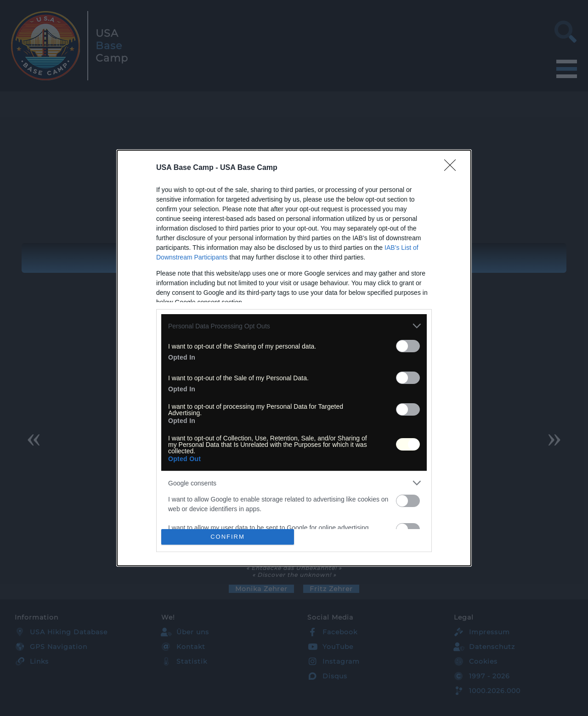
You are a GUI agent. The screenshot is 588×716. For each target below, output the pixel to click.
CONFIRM (228, 537)
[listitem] (294, 326)
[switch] (408, 346)
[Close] (453, 168)
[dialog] (294, 358)
